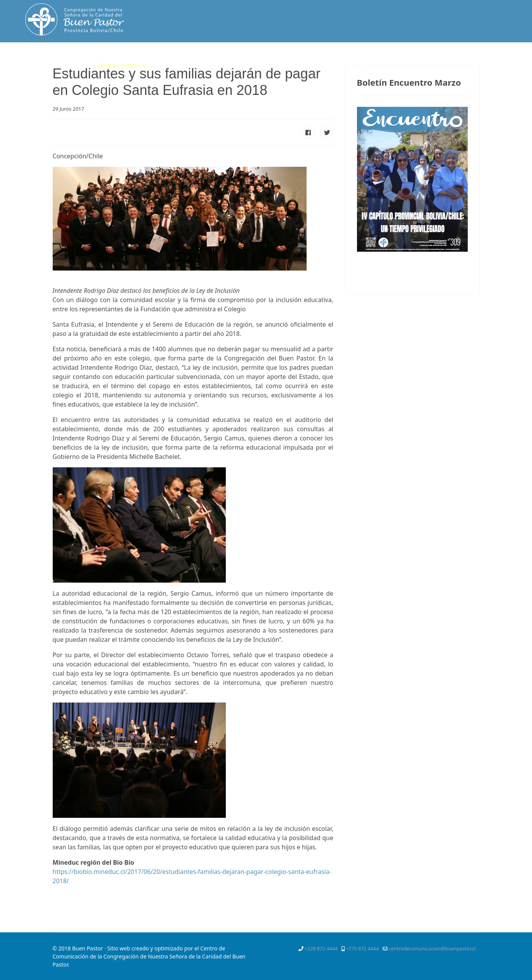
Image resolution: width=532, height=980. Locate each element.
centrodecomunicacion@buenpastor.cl (432, 949)
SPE (332, 66)
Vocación (222, 66)
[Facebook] (452, 59)
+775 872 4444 (362, 949)
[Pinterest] (479, 59)
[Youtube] (494, 59)
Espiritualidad (175, 66)
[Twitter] (465, 59)
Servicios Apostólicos (280, 66)
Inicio (79, 66)
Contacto (361, 66)
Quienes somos (118, 66)
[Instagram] (507, 59)
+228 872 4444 (321, 949)
